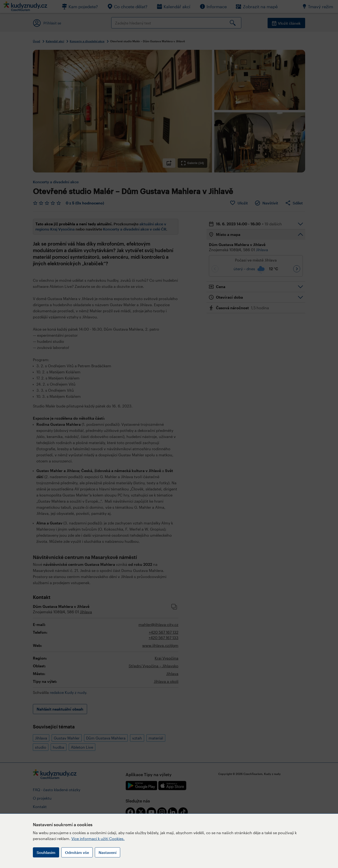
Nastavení (108, 852)
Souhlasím (46, 852)
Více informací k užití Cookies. (98, 839)
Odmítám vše (77, 852)
